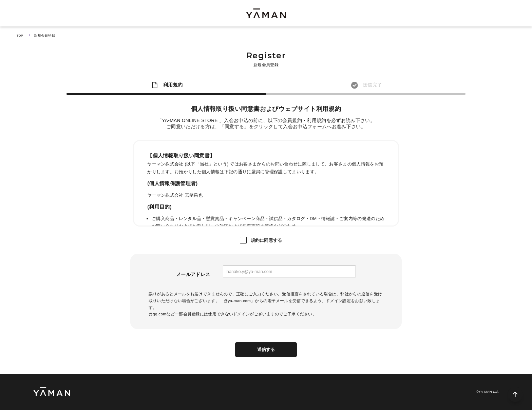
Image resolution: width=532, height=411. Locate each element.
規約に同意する (267, 240)
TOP (20, 35)
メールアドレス (193, 275)
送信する (266, 350)
